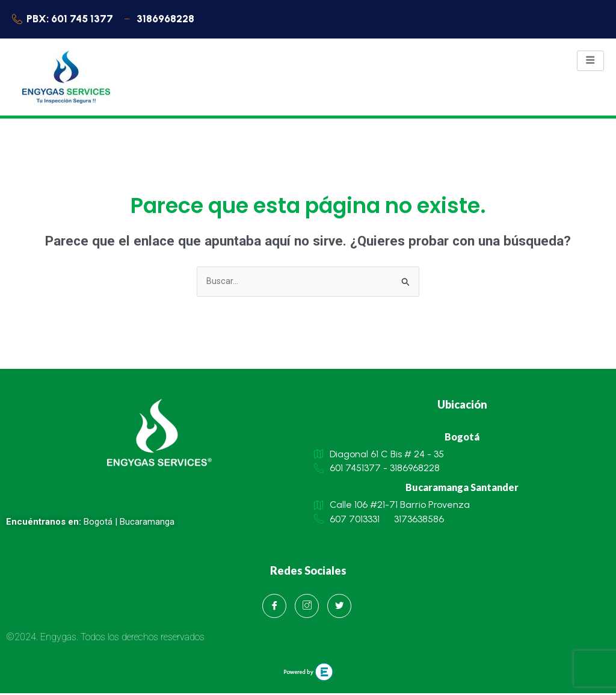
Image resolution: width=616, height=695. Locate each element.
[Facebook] (274, 608)
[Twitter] (339, 608)
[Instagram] (307, 608)
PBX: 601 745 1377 (65, 19)
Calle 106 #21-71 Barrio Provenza (392, 507)
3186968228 (164, 19)
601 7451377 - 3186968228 (377, 470)
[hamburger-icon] (590, 62)
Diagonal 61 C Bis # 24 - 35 (379, 455)
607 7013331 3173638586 (379, 522)
